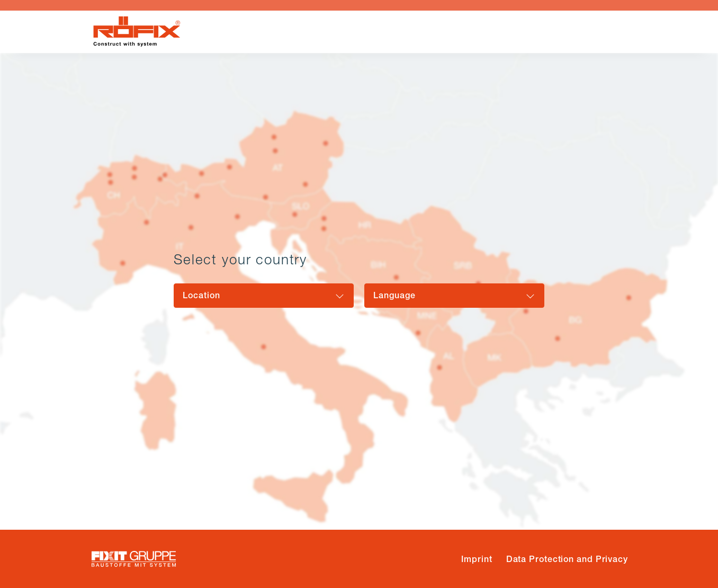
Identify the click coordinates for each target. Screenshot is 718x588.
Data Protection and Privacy (567, 559)
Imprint (477, 559)
